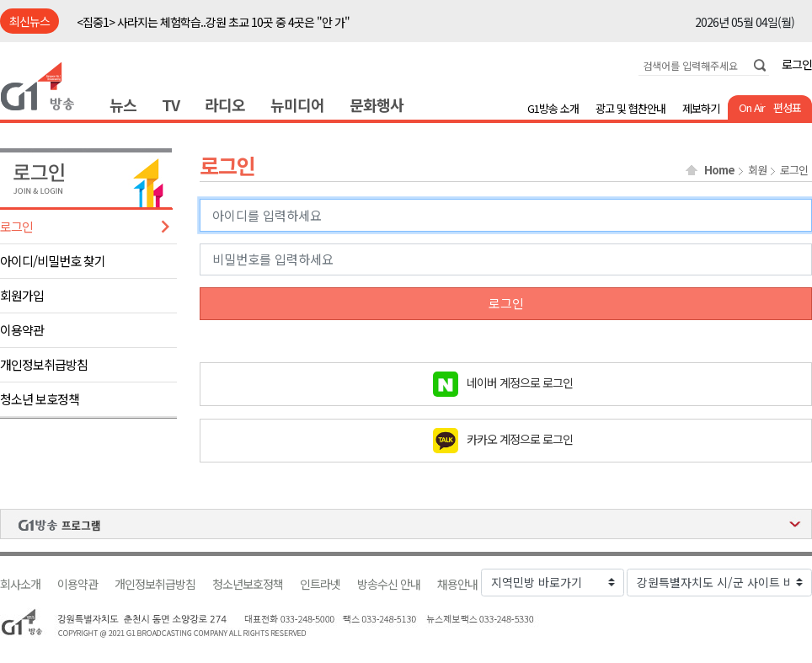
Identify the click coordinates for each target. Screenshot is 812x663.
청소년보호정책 (248, 584)
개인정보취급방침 (44, 364)
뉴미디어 (297, 104)
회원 (757, 170)
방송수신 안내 (389, 584)
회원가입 (22, 295)
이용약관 (22, 330)
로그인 (797, 64)
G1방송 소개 (553, 108)
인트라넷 (320, 584)
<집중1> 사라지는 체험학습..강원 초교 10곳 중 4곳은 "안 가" (213, 22)
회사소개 (20, 584)
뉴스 (123, 104)
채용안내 (457, 584)
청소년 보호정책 (40, 399)
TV (171, 104)
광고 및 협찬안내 (630, 108)
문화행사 (377, 104)
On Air (752, 107)
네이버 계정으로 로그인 (520, 382)
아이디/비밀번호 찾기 (53, 261)
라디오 (225, 104)
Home (719, 170)
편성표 (787, 107)
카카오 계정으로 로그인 (520, 438)
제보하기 (701, 108)
